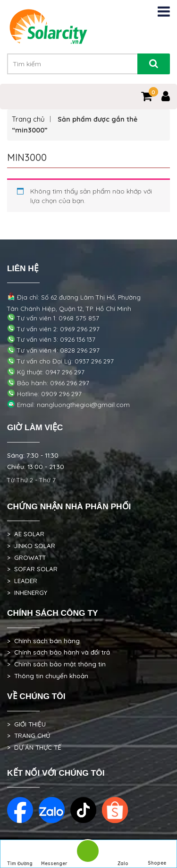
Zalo (123, 855)
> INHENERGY (27, 593)
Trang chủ (28, 119)
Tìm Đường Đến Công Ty (20, 855)
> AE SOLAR (26, 534)
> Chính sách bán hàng (43, 641)
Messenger (54, 855)
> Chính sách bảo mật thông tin (56, 664)
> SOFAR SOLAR (32, 569)
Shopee (157, 854)
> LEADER (22, 581)
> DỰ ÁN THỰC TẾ (34, 747)
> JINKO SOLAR (31, 546)
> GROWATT (26, 558)
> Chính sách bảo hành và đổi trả (59, 652)
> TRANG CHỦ (29, 735)
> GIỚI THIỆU (26, 724)
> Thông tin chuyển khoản (48, 676)
